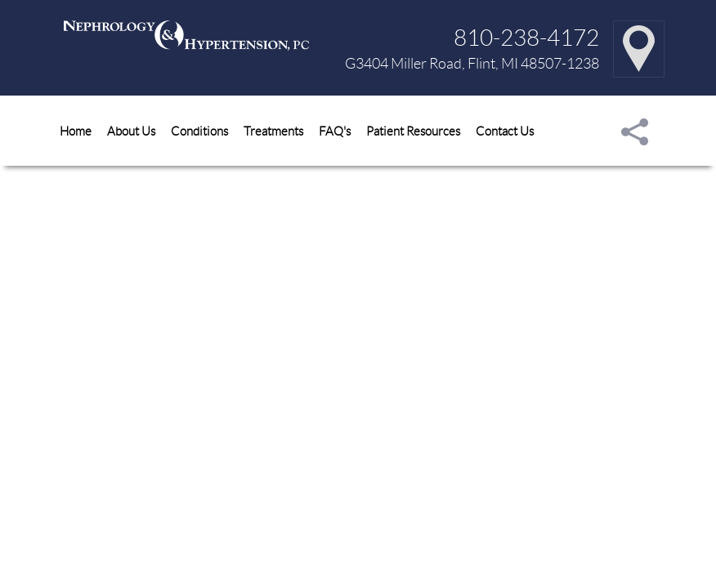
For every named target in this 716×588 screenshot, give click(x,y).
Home (76, 131)
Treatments (273, 131)
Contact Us (505, 131)
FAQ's (335, 131)
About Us (131, 131)
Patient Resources (413, 131)
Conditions (199, 131)
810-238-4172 (526, 37)
